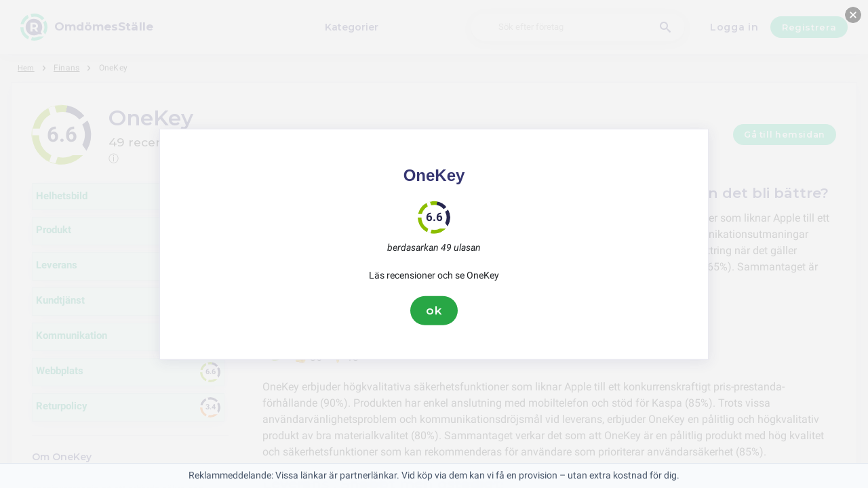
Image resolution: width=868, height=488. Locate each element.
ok (434, 310)
